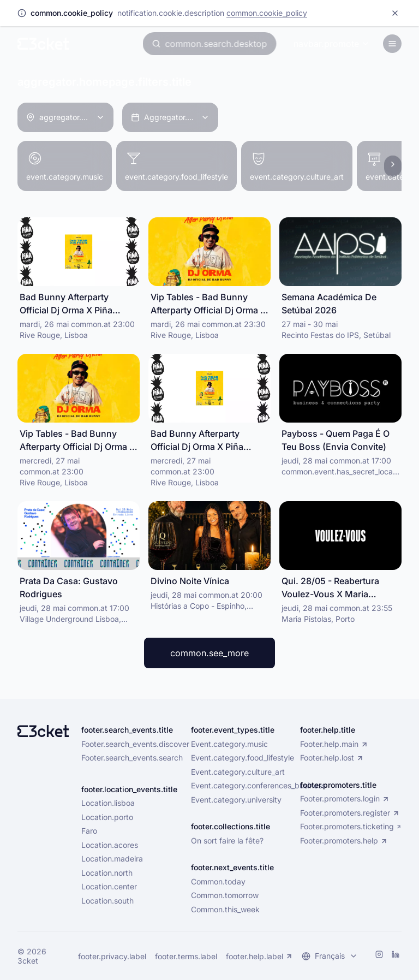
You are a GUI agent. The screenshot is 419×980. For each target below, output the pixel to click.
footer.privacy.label (112, 956)
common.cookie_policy (267, 13)
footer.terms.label (186, 956)
